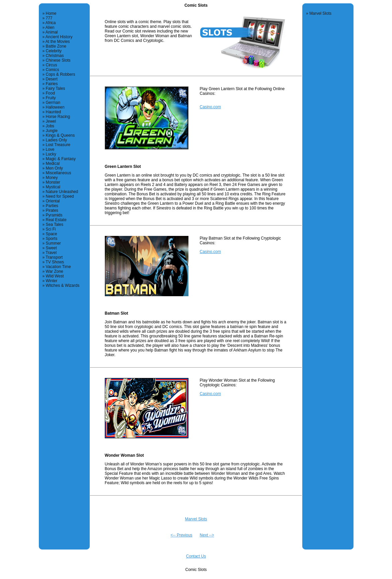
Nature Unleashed (62, 192)
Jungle (52, 131)
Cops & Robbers (61, 74)
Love (50, 149)
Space (52, 234)
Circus (52, 65)
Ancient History (59, 37)
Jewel (51, 121)
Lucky (51, 154)
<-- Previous (182, 535)
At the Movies (58, 42)
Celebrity (54, 51)
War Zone (55, 271)
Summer (53, 243)
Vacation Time (58, 267)
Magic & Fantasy (61, 159)
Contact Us (196, 556)
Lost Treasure (58, 145)
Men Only (54, 168)
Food (50, 93)
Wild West (55, 276)
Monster (53, 182)
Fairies (52, 84)
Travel (51, 253)
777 (49, 18)
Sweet (51, 248)
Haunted (53, 112)
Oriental (53, 201)
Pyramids (54, 215)
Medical (53, 164)
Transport (54, 257)
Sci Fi (51, 229)
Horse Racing (58, 117)
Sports (52, 239)
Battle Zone (56, 46)
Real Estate (56, 220)
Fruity (51, 98)
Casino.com (210, 107)
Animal (52, 32)
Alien (50, 27)
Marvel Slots (196, 519)
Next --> (207, 535)
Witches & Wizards (63, 285)
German (53, 103)
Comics (53, 70)
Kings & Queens (60, 135)
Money (52, 178)
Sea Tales (55, 224)
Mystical (53, 187)
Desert (52, 79)
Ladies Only (56, 140)
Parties (52, 206)
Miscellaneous (59, 173)
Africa (51, 23)
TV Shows (55, 262)
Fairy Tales (56, 88)
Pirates (52, 210)
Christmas (55, 56)
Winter (52, 281)
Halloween (55, 107)
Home (51, 13)
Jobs (50, 126)
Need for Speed (60, 196)
